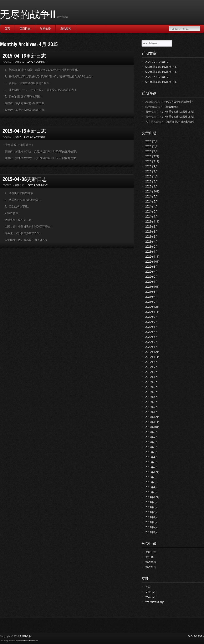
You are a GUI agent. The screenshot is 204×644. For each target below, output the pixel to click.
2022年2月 (152, 277)
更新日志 (25, 28)
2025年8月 (152, 171)
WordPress (23, 641)
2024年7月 (152, 197)
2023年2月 (152, 247)
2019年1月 (152, 377)
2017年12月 (152, 417)
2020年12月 (152, 307)
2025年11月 (152, 161)
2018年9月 (152, 382)
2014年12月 (152, 497)
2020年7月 (152, 322)
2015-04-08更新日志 (25, 179)
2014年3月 (152, 522)
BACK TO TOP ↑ (196, 636)
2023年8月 (152, 232)
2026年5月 (152, 141)
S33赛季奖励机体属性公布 (161, 67)
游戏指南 (66, 28)
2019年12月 (152, 352)
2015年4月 (152, 487)
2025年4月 (152, 176)
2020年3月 (152, 337)
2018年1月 (152, 412)
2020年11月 (152, 312)
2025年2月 (152, 182)
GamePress (33, 641)
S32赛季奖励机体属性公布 (161, 72)
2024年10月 (152, 192)
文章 (150, 592)
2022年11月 (152, 257)
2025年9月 (152, 166)
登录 (148, 587)
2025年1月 (152, 187)
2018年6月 (152, 387)
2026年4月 (152, 146)
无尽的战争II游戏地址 (178, 102)
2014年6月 (152, 512)
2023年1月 (152, 252)
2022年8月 (152, 267)
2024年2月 (152, 212)
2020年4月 (152, 332)
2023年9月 (152, 227)
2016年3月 (152, 462)
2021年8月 (152, 292)
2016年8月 (152, 452)
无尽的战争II (28, 14)
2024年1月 (152, 217)
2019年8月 (152, 362)
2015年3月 (152, 492)
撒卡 (148, 112)
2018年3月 (152, 402)
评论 (150, 597)
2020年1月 (152, 347)
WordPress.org (154, 602)
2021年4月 (152, 297)
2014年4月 (152, 517)
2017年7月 (152, 437)
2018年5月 (152, 392)
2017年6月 (152, 442)
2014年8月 (152, 507)
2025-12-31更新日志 (157, 77)
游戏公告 (45, 28)
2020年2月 (152, 342)
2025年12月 (152, 156)
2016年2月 (152, 467)
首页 (7, 28)
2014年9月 (152, 502)
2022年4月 (152, 272)
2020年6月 (152, 327)
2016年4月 (152, 457)
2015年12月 (152, 472)
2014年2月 (152, 527)
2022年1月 (152, 282)
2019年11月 (152, 357)
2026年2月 (152, 151)
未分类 (18, 137)
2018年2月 (152, 407)
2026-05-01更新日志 (157, 62)
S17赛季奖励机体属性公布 (177, 112)
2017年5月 (152, 447)
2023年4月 (152, 242)
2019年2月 (152, 372)
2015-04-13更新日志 (24, 131)
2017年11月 (152, 422)
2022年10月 (152, 262)
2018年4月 (152, 397)
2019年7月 (152, 367)
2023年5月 (152, 237)
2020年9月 (152, 317)
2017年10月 (152, 427)
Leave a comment (37, 62)
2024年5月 (152, 202)
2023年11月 (152, 222)
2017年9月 (152, 432)
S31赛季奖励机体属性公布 (161, 82)
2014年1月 (152, 532)
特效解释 (171, 107)
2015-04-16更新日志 (24, 56)
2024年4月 (152, 207)
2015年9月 (152, 477)
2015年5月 (152, 482)
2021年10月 (152, 287)
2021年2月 (152, 302)
